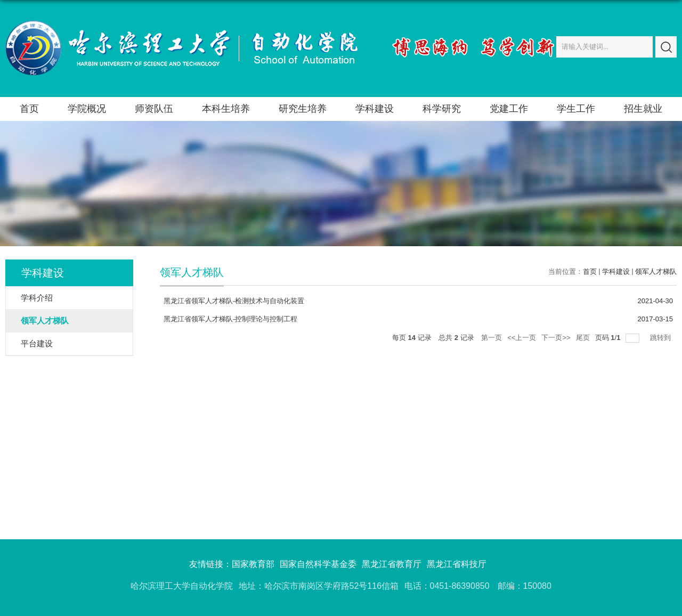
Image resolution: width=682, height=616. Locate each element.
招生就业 (643, 109)
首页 (29, 109)
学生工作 (576, 109)
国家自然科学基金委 (318, 564)
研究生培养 (303, 109)
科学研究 (442, 109)
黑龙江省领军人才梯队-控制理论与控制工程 (230, 319)
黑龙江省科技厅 (457, 564)
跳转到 (661, 338)
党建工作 (509, 109)
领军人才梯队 (656, 271)
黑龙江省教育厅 (392, 564)
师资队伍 (154, 109)
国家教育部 (253, 564)
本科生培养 (226, 109)
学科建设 (375, 109)
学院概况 (87, 109)
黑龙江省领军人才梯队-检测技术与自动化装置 (234, 301)
